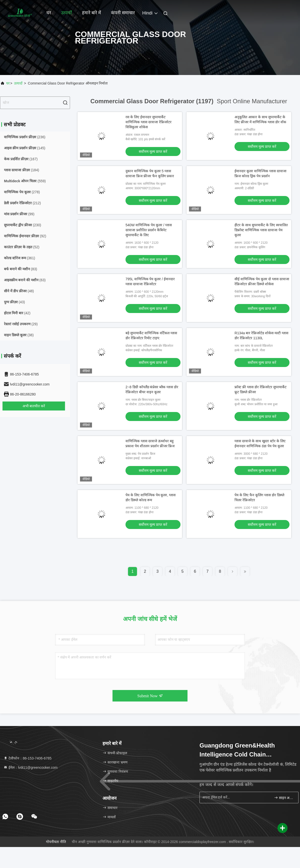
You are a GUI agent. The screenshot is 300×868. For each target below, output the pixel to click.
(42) (17, 313)
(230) (22, 225)
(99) (19, 214)
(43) (14, 302)
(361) (19, 258)
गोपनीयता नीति (56, 842)
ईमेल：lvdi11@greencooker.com (30, 767)
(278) (22, 192)
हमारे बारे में (91, 13)
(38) (19, 335)
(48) (19, 291)
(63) (25, 280)
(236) (25, 137)
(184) (21, 170)
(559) (25, 181)
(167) (21, 159)
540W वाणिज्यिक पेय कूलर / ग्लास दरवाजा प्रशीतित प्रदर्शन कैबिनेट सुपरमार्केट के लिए (149, 230)
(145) (25, 148)
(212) (22, 203)
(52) (22, 247)
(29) (21, 324)
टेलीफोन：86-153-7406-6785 (27, 758)
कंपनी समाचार (123, 13)
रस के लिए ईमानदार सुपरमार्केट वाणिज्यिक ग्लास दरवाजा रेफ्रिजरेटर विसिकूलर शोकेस (148, 122)
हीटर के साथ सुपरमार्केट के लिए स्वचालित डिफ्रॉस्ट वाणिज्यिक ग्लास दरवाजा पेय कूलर (261, 230)
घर (49, 13)
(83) (20, 269)
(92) (25, 236)
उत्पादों (66, 13)
